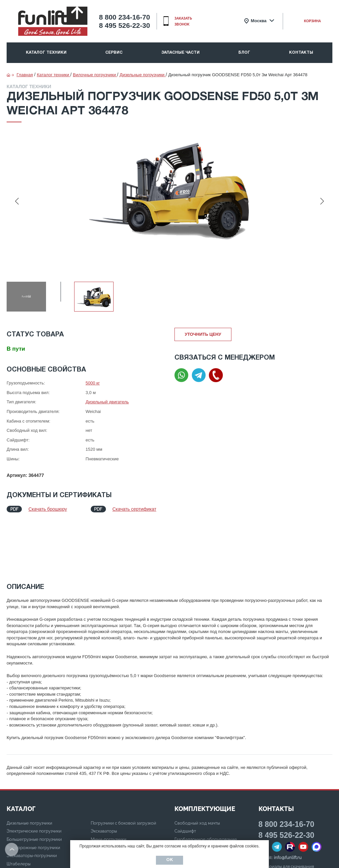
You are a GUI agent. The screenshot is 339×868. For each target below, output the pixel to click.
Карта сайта (271, 819)
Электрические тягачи (113, 817)
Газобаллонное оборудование (206, 785)
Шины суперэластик (195, 801)
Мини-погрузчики (109, 785)
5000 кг (93, 383)
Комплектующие (205, 754)
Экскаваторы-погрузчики (32, 801)
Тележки (100, 801)
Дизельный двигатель (107, 402)
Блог (244, 53)
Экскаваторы (104, 776)
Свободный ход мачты (197, 768)
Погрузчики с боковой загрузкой (123, 768)
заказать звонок (183, 21)
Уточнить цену (203, 334)
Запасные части (180, 53)
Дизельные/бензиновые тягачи (122, 809)
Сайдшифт (185, 776)
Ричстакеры (103, 825)
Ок (169, 860)
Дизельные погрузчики (29, 768)
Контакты (301, 53)
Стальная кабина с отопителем (206, 793)
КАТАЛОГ (21, 754)
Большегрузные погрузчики (34, 785)
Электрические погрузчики (34, 776)
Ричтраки (100, 793)
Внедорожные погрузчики (33, 793)
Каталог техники (46, 53)
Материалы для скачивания (286, 812)
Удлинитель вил (191, 809)
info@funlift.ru (288, 803)
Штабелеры (19, 809)
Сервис (114, 53)
